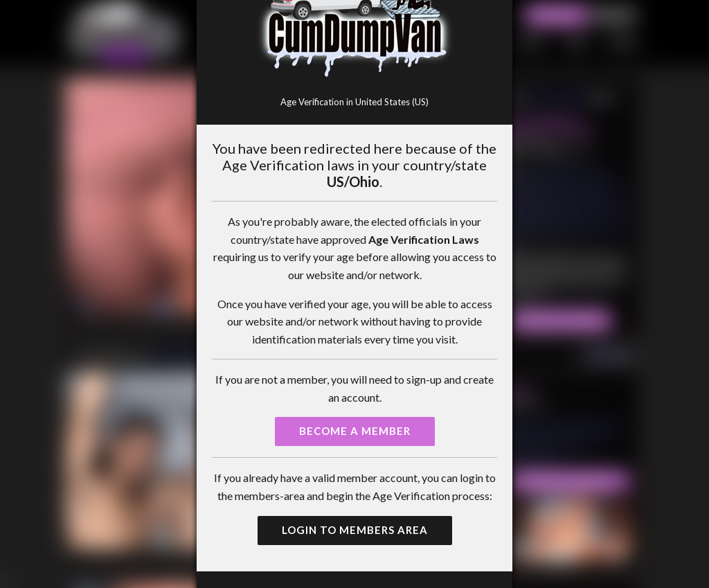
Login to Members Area (355, 530)
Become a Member (355, 431)
